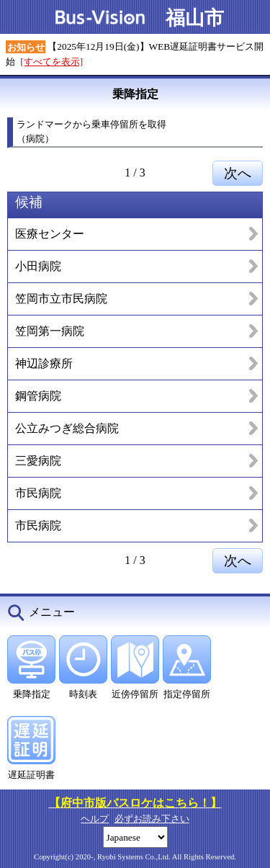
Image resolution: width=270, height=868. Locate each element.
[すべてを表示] (51, 62)
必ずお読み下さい (152, 819)
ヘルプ (95, 819)
